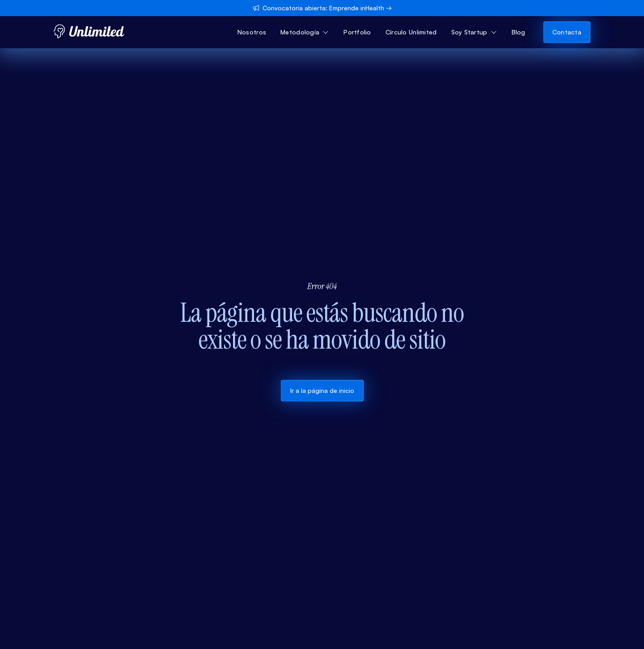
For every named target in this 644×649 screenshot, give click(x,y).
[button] (305, 32)
